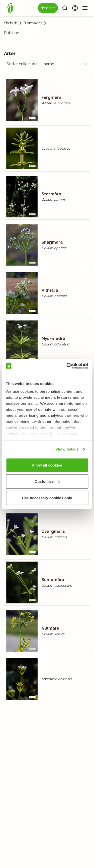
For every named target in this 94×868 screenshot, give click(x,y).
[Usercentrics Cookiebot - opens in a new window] (67, 366)
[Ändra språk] (75, 8)
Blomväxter (33, 23)
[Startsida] (10, 8)
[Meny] (85, 8)
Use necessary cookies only (47, 498)
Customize (47, 481)
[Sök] (65, 8)
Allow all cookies (47, 465)
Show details (67, 449)
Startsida (11, 23)
